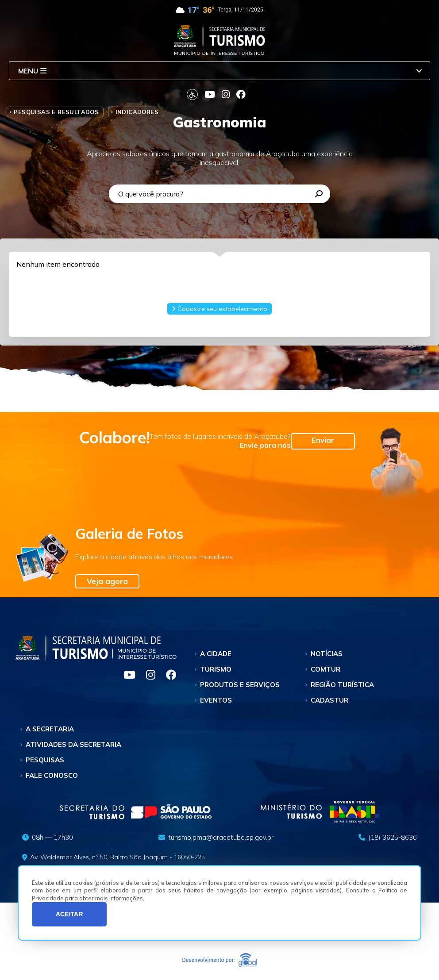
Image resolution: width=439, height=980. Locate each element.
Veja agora (107, 581)
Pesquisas (45, 760)
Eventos (216, 700)
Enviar (323, 440)
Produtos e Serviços (240, 685)
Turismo (216, 669)
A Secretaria (50, 729)
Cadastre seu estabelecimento (219, 309)
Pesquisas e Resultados (56, 112)
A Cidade (216, 654)
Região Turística (342, 685)
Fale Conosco (52, 775)
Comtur (325, 669)
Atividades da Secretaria (73, 744)
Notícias (327, 654)
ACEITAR (69, 914)
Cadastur (329, 700)
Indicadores (137, 112)
